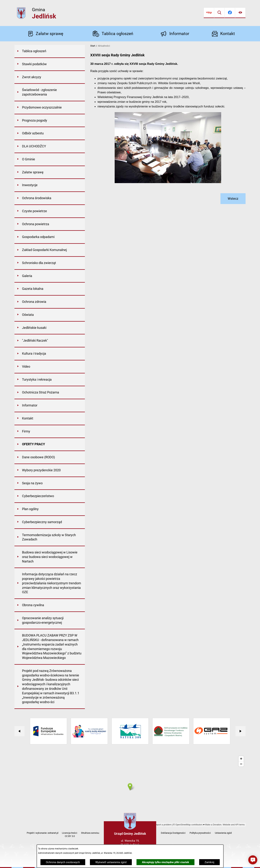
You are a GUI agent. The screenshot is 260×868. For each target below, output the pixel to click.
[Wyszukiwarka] (219, 13)
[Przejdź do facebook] (230, 13)
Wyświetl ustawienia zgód (111, 862)
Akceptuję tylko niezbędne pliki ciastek (165, 862)
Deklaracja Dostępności (173, 833)
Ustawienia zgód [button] (223, 833)
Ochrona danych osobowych (63, 862)
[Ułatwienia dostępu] (240, 13)
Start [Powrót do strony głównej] (93, 46)
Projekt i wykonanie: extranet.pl (43, 833)
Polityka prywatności (200, 833)
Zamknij (209, 862)
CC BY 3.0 (70, 836)
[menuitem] (50, 51)
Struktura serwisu (90, 833)
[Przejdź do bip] (209, 13)
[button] (253, 860)
